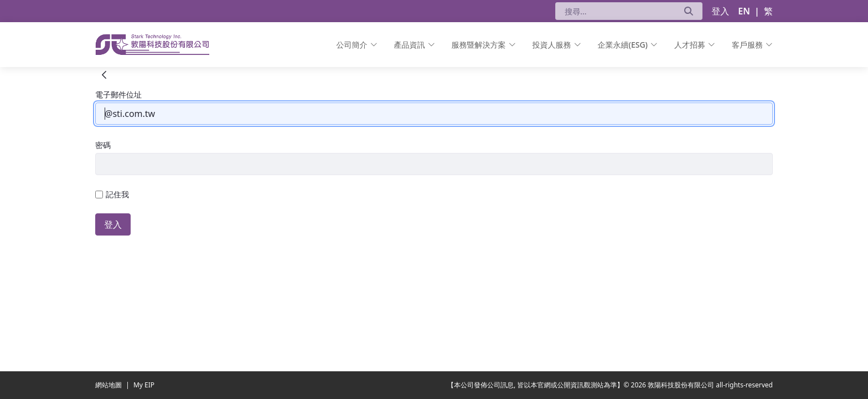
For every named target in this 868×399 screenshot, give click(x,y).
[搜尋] (615, 11)
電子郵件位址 (118, 94)
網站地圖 (109, 385)
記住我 (112, 194)
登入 (720, 11)
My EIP (144, 385)
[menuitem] (357, 45)
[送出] (689, 11)
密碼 (103, 145)
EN (744, 11)
